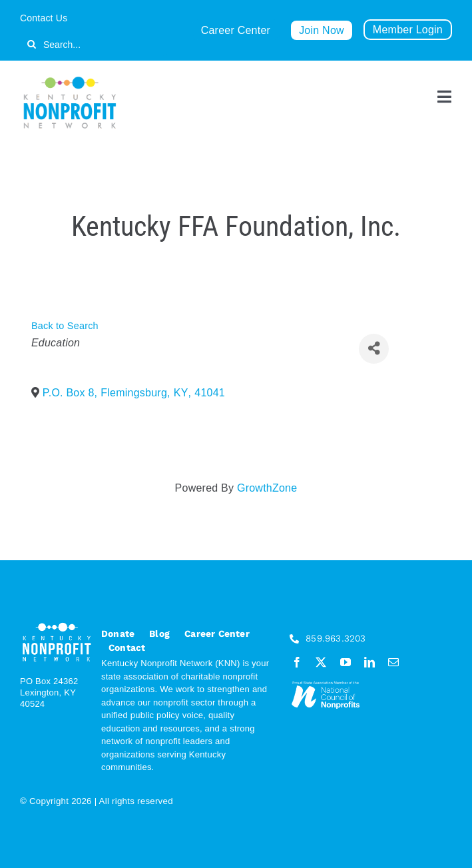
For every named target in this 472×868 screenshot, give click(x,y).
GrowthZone (267, 488)
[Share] (374, 349)
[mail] (393, 662)
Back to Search (65, 326)
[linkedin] (369, 662)
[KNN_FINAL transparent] (70, 79)
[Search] (32, 44)
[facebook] (297, 662)
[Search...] (95, 44)
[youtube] (346, 662)
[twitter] (321, 662)
